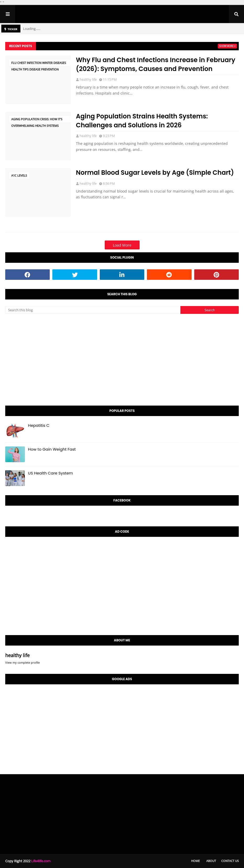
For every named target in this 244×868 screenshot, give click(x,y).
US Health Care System (50, 473)
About (211, 861)
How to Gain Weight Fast (52, 449)
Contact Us (230, 861)
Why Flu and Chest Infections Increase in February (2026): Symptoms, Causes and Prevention (156, 64)
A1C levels (19, 175)
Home (195, 861)
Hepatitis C (39, 425)
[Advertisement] (122, 360)
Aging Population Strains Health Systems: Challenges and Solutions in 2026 (142, 121)
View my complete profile (23, 662)
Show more (226, 46)
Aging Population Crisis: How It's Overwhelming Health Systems (37, 120)
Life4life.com (41, 861)
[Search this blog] (93, 310)
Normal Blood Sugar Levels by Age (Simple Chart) (155, 173)
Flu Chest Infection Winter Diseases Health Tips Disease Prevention (39, 63)
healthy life (88, 79)
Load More (122, 245)
